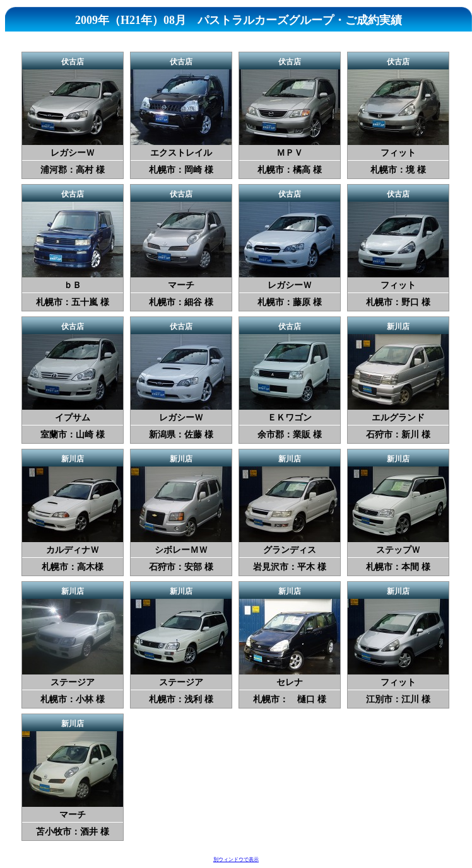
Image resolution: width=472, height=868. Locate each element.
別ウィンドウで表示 (236, 859)
